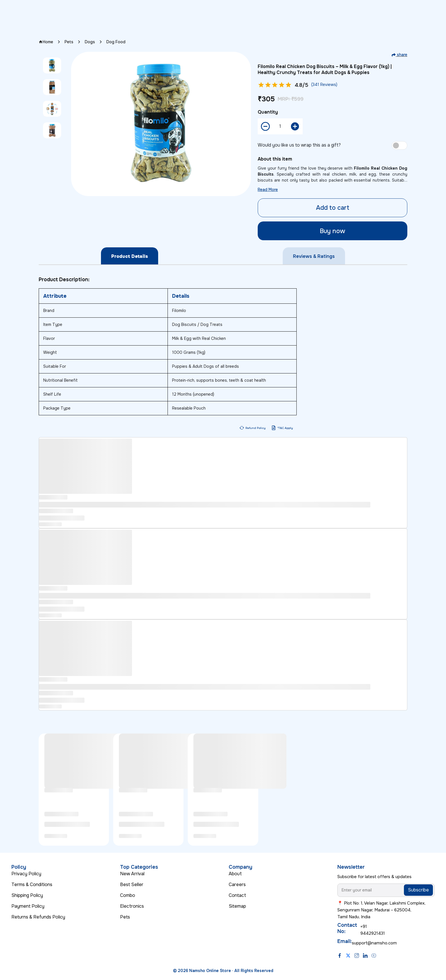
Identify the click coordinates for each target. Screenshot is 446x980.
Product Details (130, 256)
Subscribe (418, 890)
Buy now (333, 231)
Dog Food (116, 42)
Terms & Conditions (32, 885)
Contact (237, 895)
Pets (69, 42)
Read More (268, 190)
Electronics (132, 906)
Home (46, 42)
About (235, 874)
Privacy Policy (26, 874)
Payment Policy (28, 906)
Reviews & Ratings (314, 256)
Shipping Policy (27, 895)
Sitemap (237, 906)
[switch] (399, 145)
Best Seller (132, 885)
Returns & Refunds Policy (38, 917)
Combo (128, 895)
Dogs (90, 42)
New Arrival (132, 874)
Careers (237, 885)
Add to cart (333, 208)
